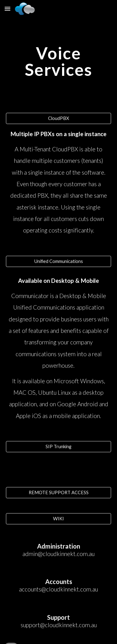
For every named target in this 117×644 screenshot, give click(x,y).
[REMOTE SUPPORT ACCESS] (59, 493)
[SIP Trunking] (59, 447)
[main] (59, 61)
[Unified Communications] (59, 261)
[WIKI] (59, 519)
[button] (7, 9)
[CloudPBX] (59, 118)
